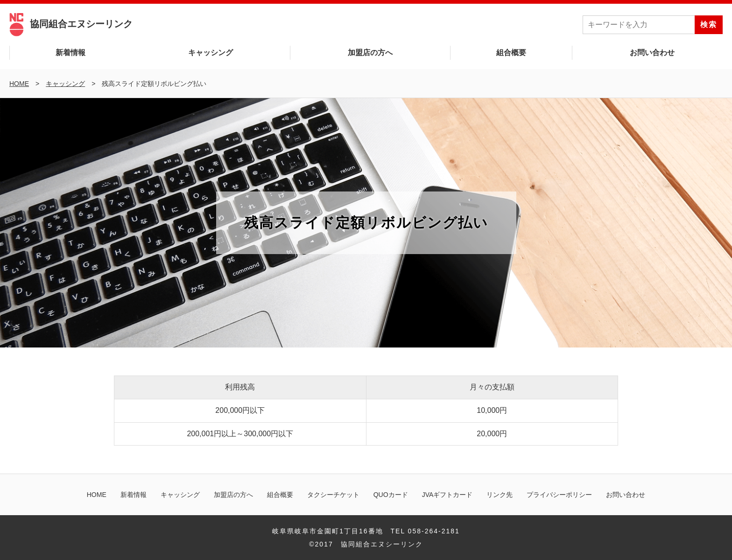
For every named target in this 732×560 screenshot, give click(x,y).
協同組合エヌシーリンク (71, 24)
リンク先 (500, 495)
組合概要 (511, 53)
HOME (97, 495)
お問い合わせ (652, 53)
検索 (709, 25)
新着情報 (70, 53)
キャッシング (211, 53)
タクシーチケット (333, 495)
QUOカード (391, 495)
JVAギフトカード (447, 495)
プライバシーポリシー (559, 495)
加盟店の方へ (370, 53)
